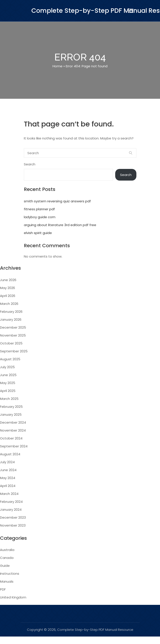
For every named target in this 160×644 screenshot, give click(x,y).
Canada (7, 558)
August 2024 (10, 454)
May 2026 (8, 288)
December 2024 (13, 422)
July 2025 (7, 367)
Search (30, 164)
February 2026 (11, 312)
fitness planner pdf (39, 209)
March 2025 (9, 399)
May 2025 (8, 383)
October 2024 (11, 438)
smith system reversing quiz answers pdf (57, 201)
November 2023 (13, 525)
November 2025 (13, 335)
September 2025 (14, 351)
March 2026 (9, 304)
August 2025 (10, 359)
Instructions (10, 574)
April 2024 (8, 486)
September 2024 (14, 446)
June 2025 (8, 375)
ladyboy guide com (40, 217)
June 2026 (8, 280)
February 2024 (11, 502)
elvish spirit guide (38, 233)
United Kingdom (13, 597)
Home (57, 66)
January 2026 (11, 319)
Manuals (7, 581)
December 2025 (13, 327)
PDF (3, 589)
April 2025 (8, 391)
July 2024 (7, 462)
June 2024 (8, 470)
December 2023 (13, 517)
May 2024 (8, 478)
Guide (5, 566)
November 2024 (13, 430)
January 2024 (11, 510)
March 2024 (9, 494)
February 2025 (11, 407)
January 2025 (11, 414)
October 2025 (11, 343)
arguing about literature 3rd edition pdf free (60, 225)
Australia (7, 550)
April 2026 (8, 296)
